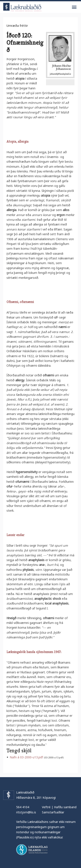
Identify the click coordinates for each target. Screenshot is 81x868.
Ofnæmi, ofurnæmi (20, 302)
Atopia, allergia (17, 141)
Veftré (46, 807)
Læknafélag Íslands (32, 850)
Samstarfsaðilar (53, 812)
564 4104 (23, 807)
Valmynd (74, 7)
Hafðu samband (65, 807)
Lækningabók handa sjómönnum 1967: (34, 652)
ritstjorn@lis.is (26, 812)
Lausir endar (15, 535)
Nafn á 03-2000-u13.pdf (26, 757)
